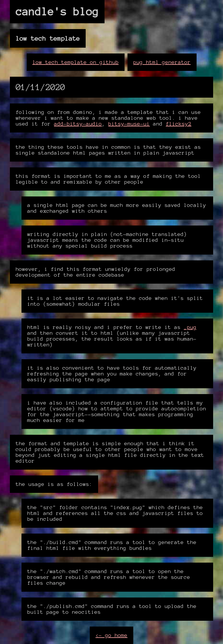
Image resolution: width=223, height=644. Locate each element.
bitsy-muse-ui (129, 124)
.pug (190, 327)
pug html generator (162, 62)
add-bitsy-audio (78, 124)
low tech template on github (76, 62)
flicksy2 (179, 124)
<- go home (111, 635)
